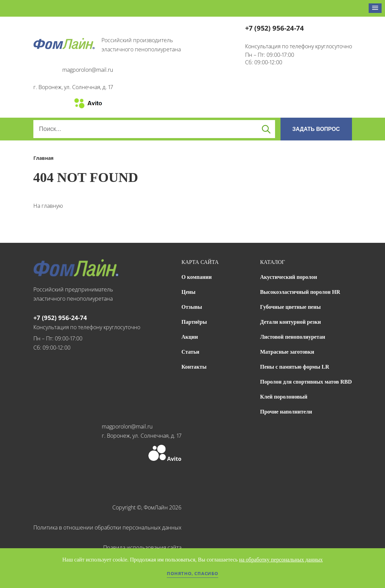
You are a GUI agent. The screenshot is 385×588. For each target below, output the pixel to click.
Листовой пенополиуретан (293, 337)
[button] (375, 8)
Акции (190, 337)
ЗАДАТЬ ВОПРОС (316, 129)
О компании (197, 277)
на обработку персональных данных (281, 560)
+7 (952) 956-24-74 (275, 28)
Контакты (194, 367)
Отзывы (192, 307)
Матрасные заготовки (287, 352)
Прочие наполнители (286, 412)
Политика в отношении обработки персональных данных (107, 527)
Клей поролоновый (284, 397)
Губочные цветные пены (290, 307)
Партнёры (194, 322)
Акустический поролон (288, 277)
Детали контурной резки (291, 322)
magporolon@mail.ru (88, 70)
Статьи (190, 352)
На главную (48, 206)
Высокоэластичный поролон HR (300, 292)
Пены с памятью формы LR (295, 367)
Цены (188, 292)
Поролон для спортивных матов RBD (306, 382)
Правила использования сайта (142, 548)
